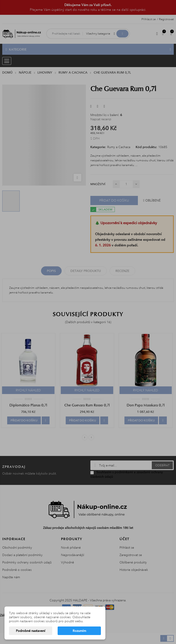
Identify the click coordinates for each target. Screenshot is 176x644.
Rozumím (79, 631)
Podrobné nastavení (31, 631)
